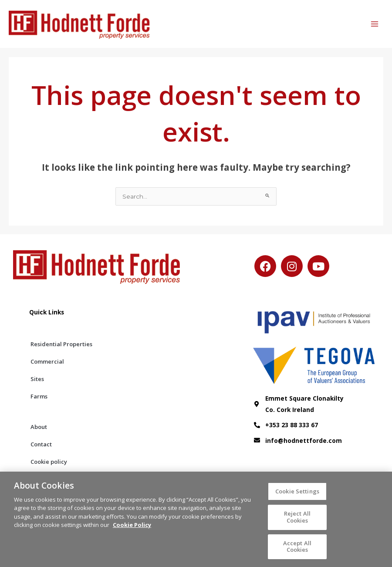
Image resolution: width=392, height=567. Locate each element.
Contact (41, 444)
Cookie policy (49, 462)
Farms (39, 396)
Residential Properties (61, 344)
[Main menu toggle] (375, 24)
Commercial (47, 361)
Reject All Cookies (297, 521)
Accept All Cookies (297, 550)
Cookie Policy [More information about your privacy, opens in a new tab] (132, 529)
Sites (37, 379)
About (39, 427)
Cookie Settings (297, 495)
